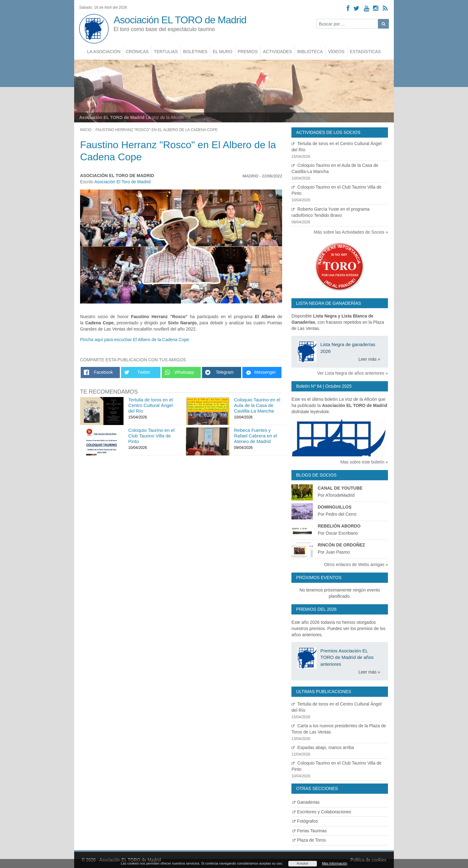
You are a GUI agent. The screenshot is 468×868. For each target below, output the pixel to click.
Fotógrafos (305, 821)
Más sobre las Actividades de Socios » (351, 232)
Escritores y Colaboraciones (322, 812)
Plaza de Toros (309, 840)
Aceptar (303, 863)
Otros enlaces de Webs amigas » (356, 564)
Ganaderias (306, 802)
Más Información (334, 863)
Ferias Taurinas (309, 831)
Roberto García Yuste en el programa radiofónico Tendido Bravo (340, 216)
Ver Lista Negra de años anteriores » (353, 373)
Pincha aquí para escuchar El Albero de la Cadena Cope (135, 340)
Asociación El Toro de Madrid (122, 182)
